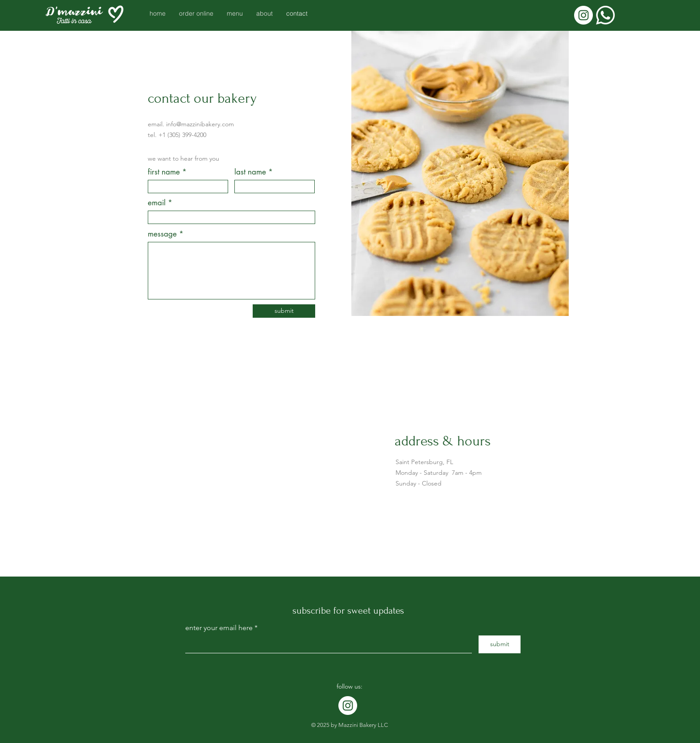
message (162, 234)
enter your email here (219, 628)
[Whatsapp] (605, 15)
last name (250, 172)
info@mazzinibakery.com (200, 124)
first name (164, 172)
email (157, 203)
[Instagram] (583, 15)
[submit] (284, 311)
